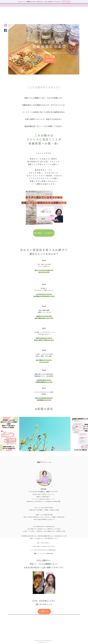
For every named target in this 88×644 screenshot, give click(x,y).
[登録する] (49, 60)
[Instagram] (6, 26)
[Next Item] (86, 434)
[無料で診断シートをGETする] (44, 233)
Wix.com (43, 641)
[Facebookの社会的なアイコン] (6, 30)
